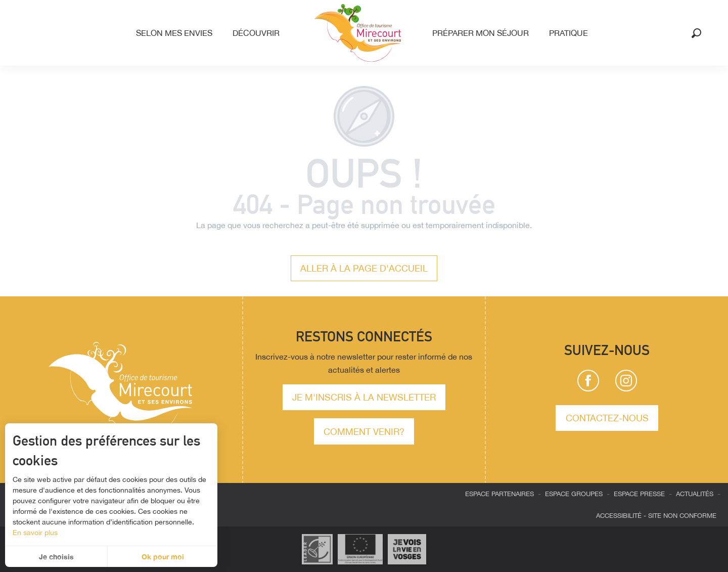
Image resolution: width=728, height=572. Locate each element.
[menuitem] (176, 33)
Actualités (695, 494)
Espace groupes (574, 494)
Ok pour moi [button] (163, 557)
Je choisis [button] (56, 557)
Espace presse (639, 494)
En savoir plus (35, 533)
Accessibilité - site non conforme (656, 516)
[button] (696, 33)
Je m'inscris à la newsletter (364, 397)
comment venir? (364, 431)
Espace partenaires (499, 494)
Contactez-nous (607, 418)
